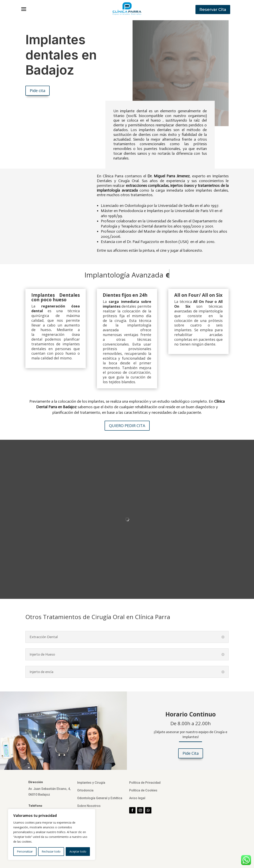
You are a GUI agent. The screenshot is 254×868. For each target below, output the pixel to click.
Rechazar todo (51, 851)
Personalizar (25, 851)
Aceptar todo (78, 851)
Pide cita (38, 91)
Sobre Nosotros (89, 806)
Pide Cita (191, 753)
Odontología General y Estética (100, 798)
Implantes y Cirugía (91, 783)
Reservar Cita (213, 10)
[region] (52, 834)
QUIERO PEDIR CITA (127, 426)
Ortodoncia (85, 790)
